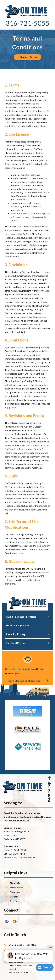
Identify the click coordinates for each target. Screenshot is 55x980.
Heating (32, 813)
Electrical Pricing (16, 643)
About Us (15, 883)
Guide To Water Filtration (21, 617)
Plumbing (24, 817)
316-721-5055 (28, 23)
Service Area (17, 887)
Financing (15, 892)
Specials (14, 901)
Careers (14, 897)
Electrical (37, 817)
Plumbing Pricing (16, 634)
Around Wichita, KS (19, 820)
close (50, 947)
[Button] (28, 57)
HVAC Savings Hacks (18, 625)
